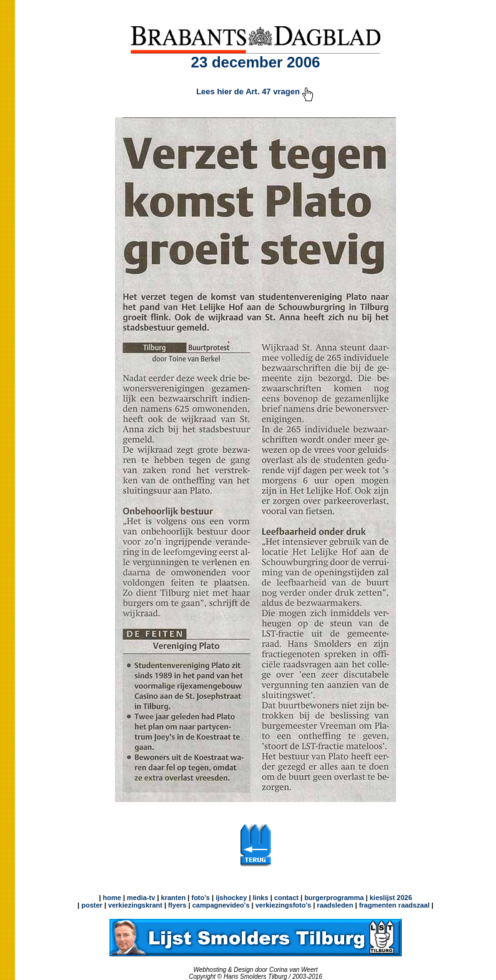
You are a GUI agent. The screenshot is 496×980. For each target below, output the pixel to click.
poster (92, 905)
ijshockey (231, 898)
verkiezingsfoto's (283, 905)
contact (286, 898)
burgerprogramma (333, 898)
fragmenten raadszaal (394, 905)
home (112, 898)
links (261, 898)
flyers (176, 905)
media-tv (141, 898)
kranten (174, 898)
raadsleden (334, 905)
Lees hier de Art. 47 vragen (255, 92)
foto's (201, 898)
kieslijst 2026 (391, 898)
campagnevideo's (221, 905)
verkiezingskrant (135, 905)
